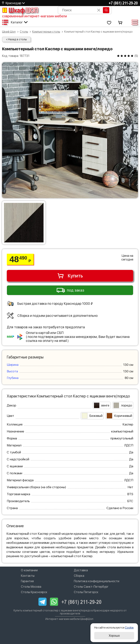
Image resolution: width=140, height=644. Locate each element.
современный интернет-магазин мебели (34, 16)
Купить (70, 276)
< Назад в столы (16, 39)
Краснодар (13, 3)
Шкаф (20, 10)
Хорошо (114, 636)
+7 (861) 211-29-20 (123, 3)
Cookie (129, 628)
